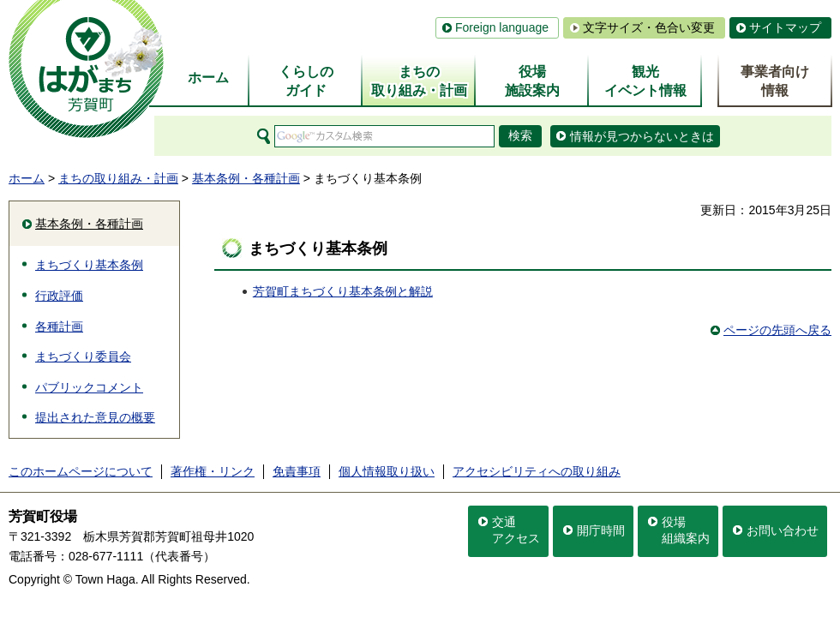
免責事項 (297, 471)
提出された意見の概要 (95, 417)
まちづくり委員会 (83, 356)
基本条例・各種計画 (246, 178)
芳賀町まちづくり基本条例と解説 (343, 291)
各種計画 (59, 326)
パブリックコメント (89, 387)
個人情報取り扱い (387, 471)
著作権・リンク (213, 471)
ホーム (27, 178)
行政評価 (59, 296)
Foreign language (502, 27)
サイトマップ (785, 27)
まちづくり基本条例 (89, 265)
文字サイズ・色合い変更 (649, 27)
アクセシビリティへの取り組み (537, 471)
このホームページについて (81, 471)
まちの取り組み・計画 (118, 178)
